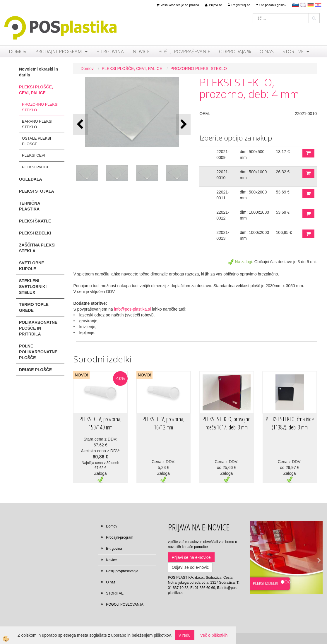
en (303, 5)
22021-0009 (223, 155)
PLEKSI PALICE (36, 167)
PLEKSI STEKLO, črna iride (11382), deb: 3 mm (290, 423)
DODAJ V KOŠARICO (308, 153)
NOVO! (81, 375)
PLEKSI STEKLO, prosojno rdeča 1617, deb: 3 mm (226, 423)
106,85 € (284, 232)
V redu (185, 635)
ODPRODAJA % (235, 52)
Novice (141, 52)
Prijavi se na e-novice (191, 557)
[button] (183, 125)
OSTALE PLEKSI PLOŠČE (36, 141)
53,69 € (283, 192)
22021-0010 (223, 175)
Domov (18, 52)
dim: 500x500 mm (252, 155)
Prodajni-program (59, 52)
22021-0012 (223, 215)
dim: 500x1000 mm (253, 175)
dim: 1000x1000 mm (254, 215)
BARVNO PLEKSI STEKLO (37, 124)
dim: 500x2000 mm (253, 195)
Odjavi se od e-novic (190, 567)
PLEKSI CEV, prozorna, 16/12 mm (163, 423)
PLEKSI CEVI (34, 155)
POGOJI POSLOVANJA (125, 604)
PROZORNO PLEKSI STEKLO (40, 107)
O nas (267, 52)
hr (318, 5)
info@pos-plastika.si (133, 309)
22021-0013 (223, 235)
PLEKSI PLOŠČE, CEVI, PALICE (132, 68)
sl (295, 5)
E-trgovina (110, 52)
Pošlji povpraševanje (184, 52)
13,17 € (283, 152)
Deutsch (311, 5)
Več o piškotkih (214, 635)
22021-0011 (223, 195)
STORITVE (293, 52)
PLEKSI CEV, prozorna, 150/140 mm (100, 423)
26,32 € (283, 172)
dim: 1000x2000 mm (254, 235)
